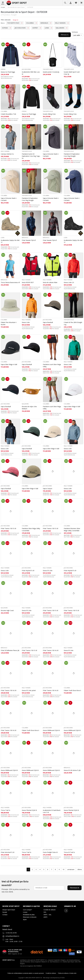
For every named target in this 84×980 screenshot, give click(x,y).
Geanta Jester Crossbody (51, 72)
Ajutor (25, 920)
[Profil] (71, 3)
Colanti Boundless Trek (8, 114)
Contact (5, 915)
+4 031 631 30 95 (11, 933)
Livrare (25, 912)
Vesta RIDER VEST (28, 282)
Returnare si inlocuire (30, 917)
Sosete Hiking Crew (49, 114)
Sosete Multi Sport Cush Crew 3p (72, 73)
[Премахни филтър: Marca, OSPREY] (40, 28)
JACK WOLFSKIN (26, 69)
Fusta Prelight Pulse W (50, 852)
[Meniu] (3, 3)
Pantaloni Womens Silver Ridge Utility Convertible (72, 530)
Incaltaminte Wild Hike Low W (31, 73)
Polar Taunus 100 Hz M (51, 650)
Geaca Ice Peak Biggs (8, 72)
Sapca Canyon (48, 489)
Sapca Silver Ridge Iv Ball (9, 364)
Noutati (5, 912)
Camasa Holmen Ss (7, 154)
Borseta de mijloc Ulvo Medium (29, 408)
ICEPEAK (3, 69)
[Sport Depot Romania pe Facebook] (66, 911)
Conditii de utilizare (50, 910)
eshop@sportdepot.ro (12, 936)
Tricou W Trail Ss (69, 852)
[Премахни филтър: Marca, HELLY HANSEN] (68, 23)
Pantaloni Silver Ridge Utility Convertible (31, 530)
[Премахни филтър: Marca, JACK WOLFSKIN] (28, 28)
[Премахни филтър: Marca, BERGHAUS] (51, 23)
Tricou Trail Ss (5, 810)
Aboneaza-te (75, 888)
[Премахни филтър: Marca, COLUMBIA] (36, 23)
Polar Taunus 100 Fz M (8, 528)
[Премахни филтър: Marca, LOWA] (51, 28)
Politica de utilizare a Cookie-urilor (67, 973)
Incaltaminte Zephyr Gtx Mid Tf (10, 241)
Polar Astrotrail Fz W (8, 852)
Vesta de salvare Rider (50, 282)
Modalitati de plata (29, 915)
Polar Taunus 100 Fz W (50, 610)
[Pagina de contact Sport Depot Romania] (42, 926)
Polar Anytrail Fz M (28, 571)
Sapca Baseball (48, 322)
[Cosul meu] (81, 3)
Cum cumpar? (27, 910)
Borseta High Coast (7, 610)
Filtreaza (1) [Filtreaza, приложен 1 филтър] (65, 35)
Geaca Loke (26, 322)
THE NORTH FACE (48, 69)
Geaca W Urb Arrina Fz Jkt (72, 770)
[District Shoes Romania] (37, 952)
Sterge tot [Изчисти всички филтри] (15, 20)
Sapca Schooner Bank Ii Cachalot (51, 155)
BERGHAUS (25, 238)
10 (63, 869)
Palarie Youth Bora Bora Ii (72, 690)
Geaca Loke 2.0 (69, 282)
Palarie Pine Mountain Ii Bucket (9, 323)
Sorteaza (75, 32)
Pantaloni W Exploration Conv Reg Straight (72, 155)
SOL (45, 912)
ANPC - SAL (48, 915)
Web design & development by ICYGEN (54, 978)
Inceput (3, 7)
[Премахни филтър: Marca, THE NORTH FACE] (22, 23)
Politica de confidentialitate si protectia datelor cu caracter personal (26, 973)
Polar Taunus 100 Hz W (51, 690)
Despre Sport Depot (9, 910)
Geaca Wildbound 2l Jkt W (30, 770)
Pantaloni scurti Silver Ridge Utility (52, 366)
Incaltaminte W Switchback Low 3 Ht (52, 811)
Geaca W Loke (48, 571)
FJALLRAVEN (25, 404)
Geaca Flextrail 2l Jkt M (29, 810)
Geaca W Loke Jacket (29, 690)
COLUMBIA (4, 111)
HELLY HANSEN (5, 151)
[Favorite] (76, 3)
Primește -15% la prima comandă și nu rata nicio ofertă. (16, 886)
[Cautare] (65, 3)
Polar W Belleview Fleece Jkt (10, 650)
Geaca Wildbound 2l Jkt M (51, 730)
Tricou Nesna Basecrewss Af (10, 282)
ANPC (46, 917)
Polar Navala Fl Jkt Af (29, 240)
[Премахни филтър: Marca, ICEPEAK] (10, 28)
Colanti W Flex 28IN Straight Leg (73, 323)
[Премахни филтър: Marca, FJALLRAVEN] (67, 28)
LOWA (3, 238)
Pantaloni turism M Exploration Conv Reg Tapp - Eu (31, 156)
